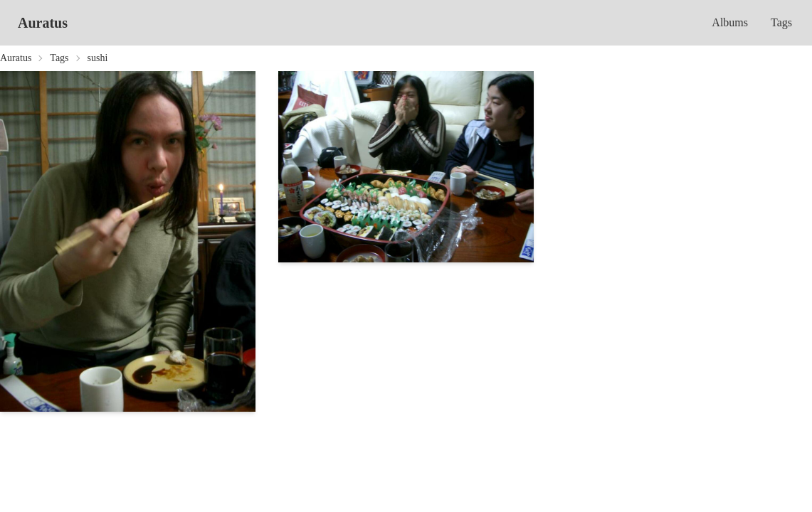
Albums (730, 22)
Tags (781, 22)
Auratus (43, 23)
